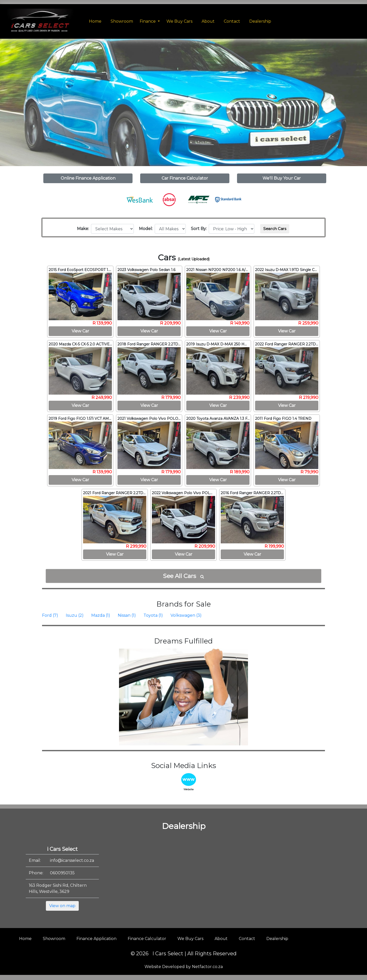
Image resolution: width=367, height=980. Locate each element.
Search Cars (275, 229)
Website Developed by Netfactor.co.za (184, 967)
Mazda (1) (101, 615)
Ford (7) (50, 615)
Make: (84, 229)
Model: (147, 229)
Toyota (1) (153, 615)
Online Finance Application (88, 178)
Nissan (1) (127, 615)
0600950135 (62, 873)
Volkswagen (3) (186, 615)
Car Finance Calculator (185, 178)
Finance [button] (148, 21)
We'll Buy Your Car (282, 178)
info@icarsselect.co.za (72, 860)
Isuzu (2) (75, 615)
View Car (80, 331)
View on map (62, 906)
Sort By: (200, 229)
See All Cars (184, 576)
